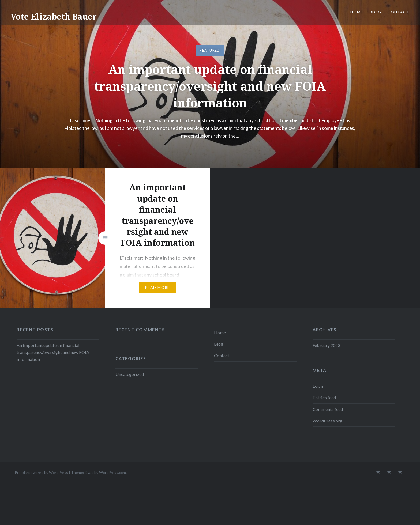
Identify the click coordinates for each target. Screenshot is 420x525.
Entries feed (324, 397)
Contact (398, 12)
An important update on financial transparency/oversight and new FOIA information (210, 86)
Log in (318, 386)
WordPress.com (112, 472)
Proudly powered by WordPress (41, 472)
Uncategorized (130, 374)
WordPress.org (327, 421)
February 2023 (326, 345)
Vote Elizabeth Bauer (54, 16)
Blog (376, 12)
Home (357, 12)
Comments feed (328, 409)
